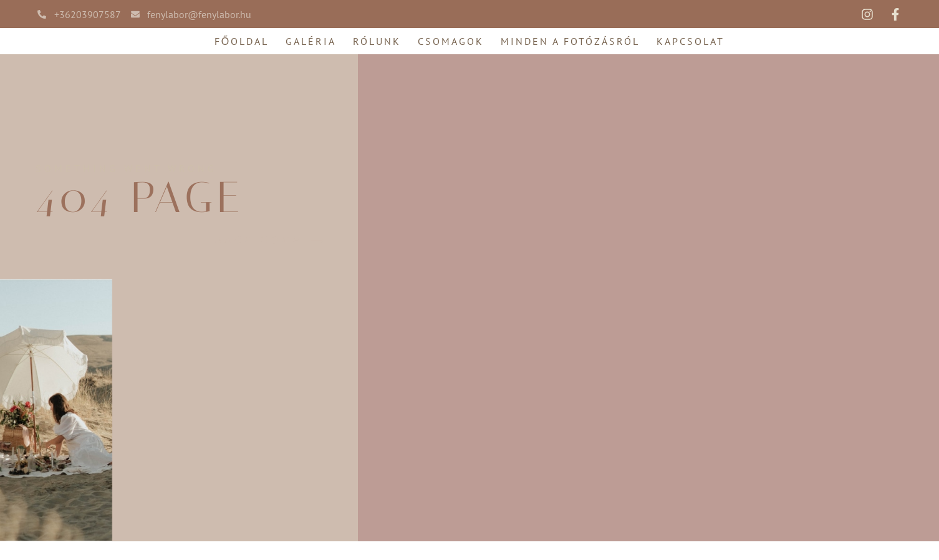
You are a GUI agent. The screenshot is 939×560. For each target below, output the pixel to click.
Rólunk (377, 41)
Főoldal (242, 41)
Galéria (311, 41)
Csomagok (451, 41)
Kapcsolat (691, 41)
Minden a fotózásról (570, 41)
